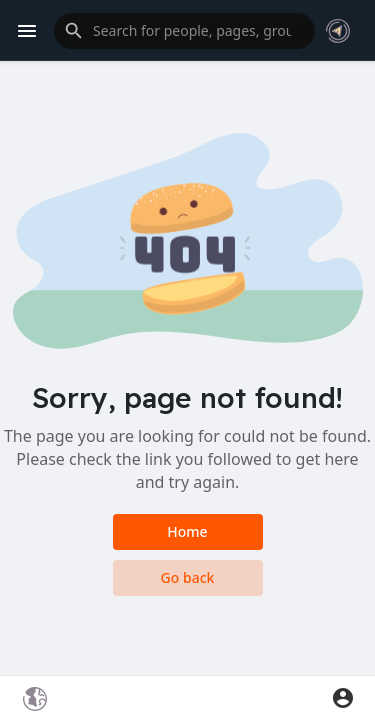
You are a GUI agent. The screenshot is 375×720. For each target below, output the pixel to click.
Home (187, 531)
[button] (184, 31)
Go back (188, 577)
